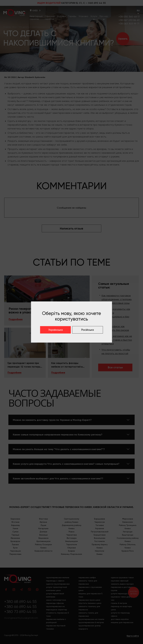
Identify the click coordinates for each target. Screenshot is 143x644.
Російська (88, 330)
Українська (56, 330)
